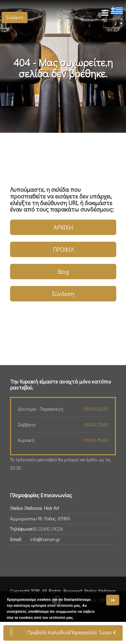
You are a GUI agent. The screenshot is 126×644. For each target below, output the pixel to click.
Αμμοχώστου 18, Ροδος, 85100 (40, 518)
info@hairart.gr (45, 539)
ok (113, 600)
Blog (63, 272)
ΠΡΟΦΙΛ (63, 249)
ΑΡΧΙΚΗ (63, 227)
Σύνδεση (15, 17)
